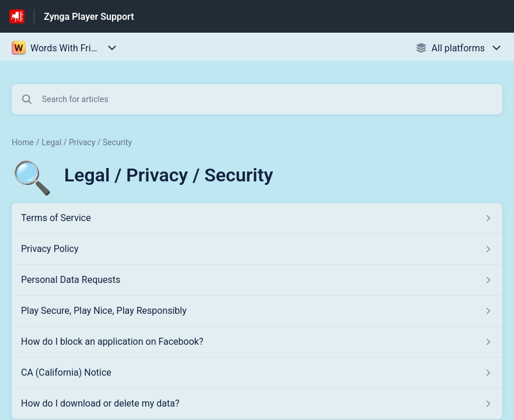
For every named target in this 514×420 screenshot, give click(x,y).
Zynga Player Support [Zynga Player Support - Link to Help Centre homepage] (89, 17)
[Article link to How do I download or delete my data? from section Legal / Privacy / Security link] (257, 404)
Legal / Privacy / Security (87, 142)
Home (23, 142)
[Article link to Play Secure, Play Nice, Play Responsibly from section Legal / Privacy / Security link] (257, 311)
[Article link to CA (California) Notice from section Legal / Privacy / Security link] (257, 373)
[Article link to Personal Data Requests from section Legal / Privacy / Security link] (257, 280)
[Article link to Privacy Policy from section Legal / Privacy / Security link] (257, 249)
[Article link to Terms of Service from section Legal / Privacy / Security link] (257, 218)
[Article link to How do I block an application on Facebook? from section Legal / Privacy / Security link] (257, 342)
